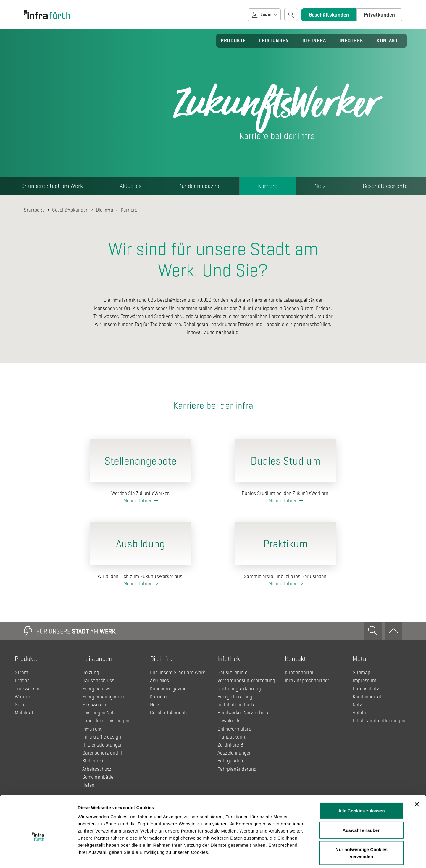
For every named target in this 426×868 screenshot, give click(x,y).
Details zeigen (315, 856)
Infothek (351, 41)
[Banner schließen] (417, 777)
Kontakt (387, 41)
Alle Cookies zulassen (362, 783)
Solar (20, 705)
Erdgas (22, 680)
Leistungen (274, 41)
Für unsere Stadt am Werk (51, 186)
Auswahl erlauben (362, 803)
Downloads (229, 721)
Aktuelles (131, 186)
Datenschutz (366, 689)
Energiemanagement (104, 697)
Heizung (91, 673)
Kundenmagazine (200, 186)
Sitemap (362, 673)
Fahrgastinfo (231, 761)
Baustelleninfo (233, 673)
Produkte (233, 41)
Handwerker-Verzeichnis (243, 713)
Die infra (314, 41)
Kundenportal (299, 673)
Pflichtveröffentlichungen (379, 721)
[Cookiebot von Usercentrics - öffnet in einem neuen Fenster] (38, 856)
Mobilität (24, 713)
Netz (320, 186)
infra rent (92, 729)
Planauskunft (231, 737)
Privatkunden (379, 15)
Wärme (22, 697)
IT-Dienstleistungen (103, 745)
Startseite (34, 210)
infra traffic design (102, 737)
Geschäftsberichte (169, 713)
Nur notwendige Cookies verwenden (362, 826)
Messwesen (94, 705)
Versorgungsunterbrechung (246, 680)
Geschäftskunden (329, 15)
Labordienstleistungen (106, 721)
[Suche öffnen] (291, 14)
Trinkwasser (27, 689)
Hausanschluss (98, 680)
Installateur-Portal (237, 705)
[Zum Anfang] (393, 631)
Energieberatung (235, 697)
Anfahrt (360, 713)
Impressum (364, 680)
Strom (21, 673)
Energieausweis (99, 689)
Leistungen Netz (99, 713)
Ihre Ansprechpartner (307, 680)
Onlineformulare (234, 729)
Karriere (268, 186)
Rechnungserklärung (239, 689)
